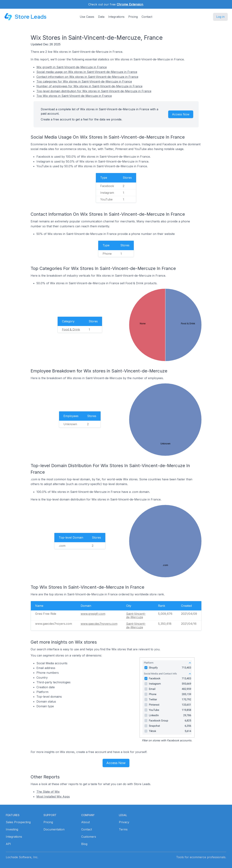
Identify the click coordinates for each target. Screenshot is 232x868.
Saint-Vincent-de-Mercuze (136, 615)
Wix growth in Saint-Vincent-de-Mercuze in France (72, 67)
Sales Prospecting (18, 822)
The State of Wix (48, 792)
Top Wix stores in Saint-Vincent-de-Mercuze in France (74, 96)
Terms (123, 829)
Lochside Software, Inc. (22, 857)
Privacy (124, 822)
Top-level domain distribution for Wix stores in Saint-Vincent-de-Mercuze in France (94, 91)
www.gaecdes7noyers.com (99, 624)
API (8, 844)
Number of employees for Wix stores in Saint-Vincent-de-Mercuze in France (89, 86)
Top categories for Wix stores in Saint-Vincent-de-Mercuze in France (84, 81)
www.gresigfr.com (93, 614)
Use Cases (87, 17)
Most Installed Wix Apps (53, 797)
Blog (84, 844)
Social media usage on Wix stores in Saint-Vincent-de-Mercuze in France (87, 72)
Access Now (181, 114)
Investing (12, 829)
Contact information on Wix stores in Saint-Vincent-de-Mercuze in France (87, 77)
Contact (147, 17)
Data (101, 17)
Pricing (133, 17)
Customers (89, 837)
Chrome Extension (130, 4)
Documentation (54, 829)
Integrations (116, 17)
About (85, 822)
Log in (220, 17)
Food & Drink (71, 329)
